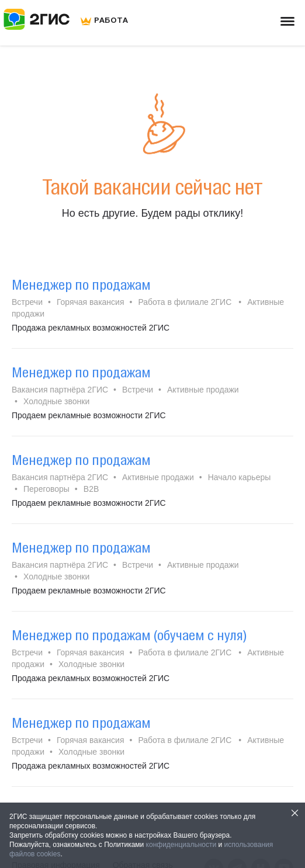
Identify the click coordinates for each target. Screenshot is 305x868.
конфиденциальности (181, 845)
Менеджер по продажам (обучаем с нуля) (129, 635)
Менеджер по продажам (81, 284)
